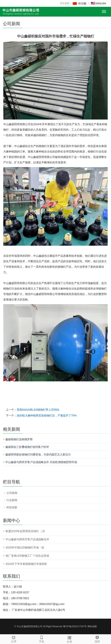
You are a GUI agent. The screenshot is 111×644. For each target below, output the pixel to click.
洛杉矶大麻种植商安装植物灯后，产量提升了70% (47, 415)
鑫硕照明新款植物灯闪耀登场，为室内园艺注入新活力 (38, 454)
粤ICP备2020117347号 (75, 626)
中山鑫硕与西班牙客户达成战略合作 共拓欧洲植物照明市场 (41, 462)
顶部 (97, 639)
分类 (69, 639)
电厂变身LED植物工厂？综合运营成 (27, 556)
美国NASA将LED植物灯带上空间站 (38, 410)
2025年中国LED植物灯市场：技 (25, 547)
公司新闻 (12, 493)
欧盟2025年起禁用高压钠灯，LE (25, 531)
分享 (14, 639)
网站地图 (92, 626)
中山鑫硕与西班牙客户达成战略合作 (27, 539)
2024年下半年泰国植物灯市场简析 (26, 564)
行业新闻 (12, 500)
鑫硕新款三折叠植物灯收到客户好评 (27, 447)
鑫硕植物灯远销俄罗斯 (19, 439)
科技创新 (12, 507)
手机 (42, 639)
